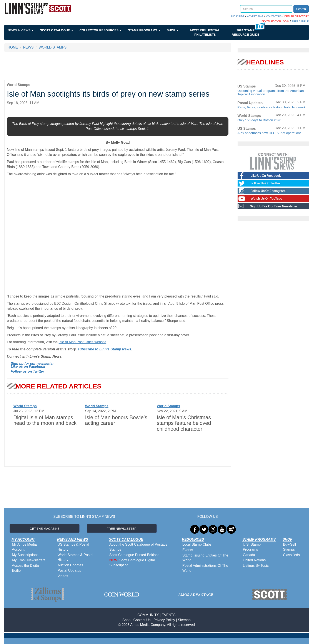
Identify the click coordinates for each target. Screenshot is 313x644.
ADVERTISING (255, 16)
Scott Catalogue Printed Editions (134, 555)
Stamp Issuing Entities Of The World (205, 558)
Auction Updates (70, 565)
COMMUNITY (148, 615)
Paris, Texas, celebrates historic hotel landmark (272, 107)
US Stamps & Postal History (73, 547)
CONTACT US (274, 16)
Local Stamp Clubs (197, 544)
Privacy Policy (164, 620)
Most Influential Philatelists (205, 32)
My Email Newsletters (29, 560)
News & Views (21, 30)
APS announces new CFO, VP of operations (270, 133)
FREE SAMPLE (300, 21)
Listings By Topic (256, 566)
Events (188, 550)
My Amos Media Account (24, 547)
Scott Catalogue (57, 30)
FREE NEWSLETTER (122, 529)
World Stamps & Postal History (75, 557)
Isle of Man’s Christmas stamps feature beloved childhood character (184, 423)
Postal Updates (69, 571)
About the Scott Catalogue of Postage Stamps (138, 547)
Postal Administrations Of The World (205, 568)
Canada (249, 555)
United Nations (254, 560)
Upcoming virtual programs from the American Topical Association (271, 92)
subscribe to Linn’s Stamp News (104, 349)
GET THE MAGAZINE (45, 529)
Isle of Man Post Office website (82, 342)
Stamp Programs (144, 30)
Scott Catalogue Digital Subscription (132, 563)
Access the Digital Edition (26, 568)
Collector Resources (101, 30)
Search (301, 9)
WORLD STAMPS (53, 47)
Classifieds (291, 555)
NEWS (28, 47)
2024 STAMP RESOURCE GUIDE (246, 32)
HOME (13, 47)
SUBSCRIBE (237, 16)
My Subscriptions (25, 555)
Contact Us (142, 620)
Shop (172, 30)
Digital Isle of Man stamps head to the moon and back (45, 420)
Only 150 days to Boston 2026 (259, 120)
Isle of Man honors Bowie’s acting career (116, 420)
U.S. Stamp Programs (252, 547)
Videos (63, 576)
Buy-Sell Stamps (290, 547)
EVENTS (169, 615)
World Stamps (25, 406)
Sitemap (184, 620)
